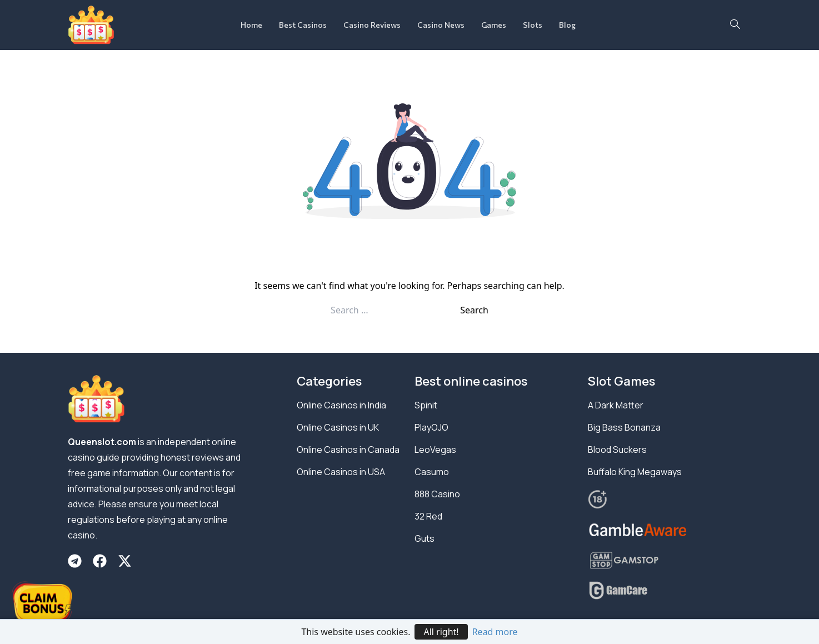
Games (494, 25)
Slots (533, 25)
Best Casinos (303, 25)
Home (251, 25)
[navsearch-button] (735, 25)
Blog (567, 25)
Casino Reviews (372, 25)
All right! (441, 632)
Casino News (441, 25)
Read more (495, 632)
